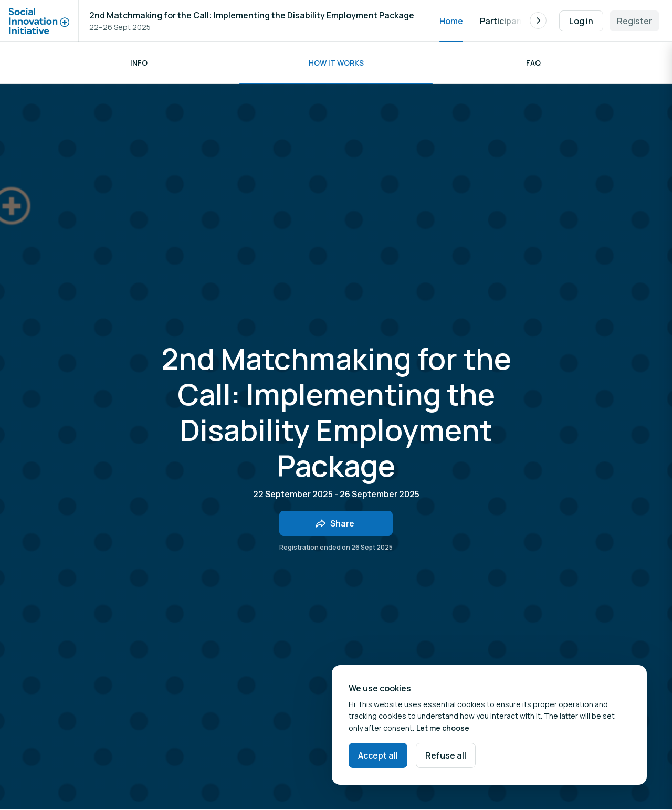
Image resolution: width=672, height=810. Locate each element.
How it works (336, 63)
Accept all (378, 755)
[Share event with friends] (336, 523)
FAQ (533, 63)
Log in (581, 21)
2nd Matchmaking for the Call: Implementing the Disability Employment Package (252, 15)
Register (634, 21)
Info (139, 63)
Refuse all (446, 755)
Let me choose (443, 728)
